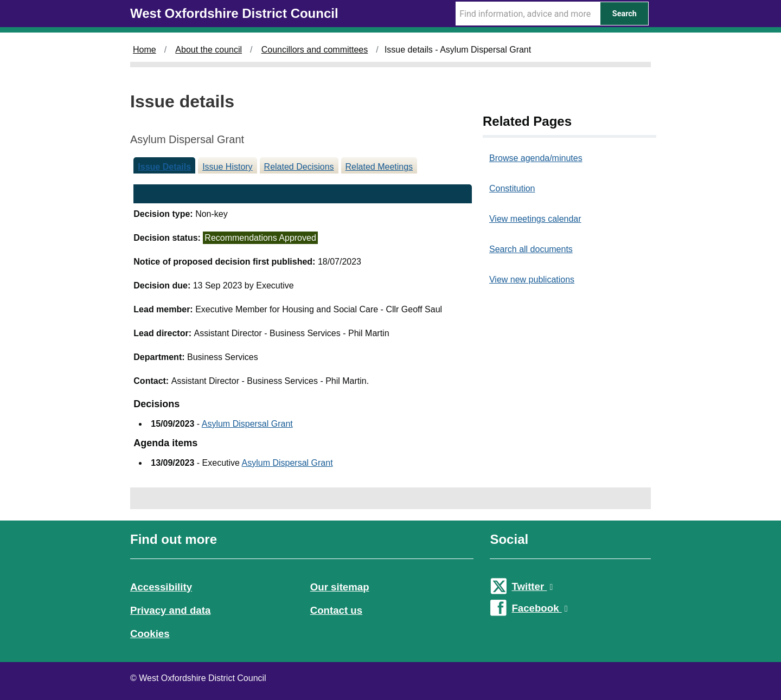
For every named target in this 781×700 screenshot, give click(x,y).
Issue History (227, 167)
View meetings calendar (535, 219)
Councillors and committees (315, 50)
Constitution (512, 188)
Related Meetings (379, 167)
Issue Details (164, 167)
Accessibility (161, 587)
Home (145, 50)
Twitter (532, 586)
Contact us (336, 610)
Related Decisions (299, 167)
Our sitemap (340, 587)
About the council (209, 50)
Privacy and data (170, 610)
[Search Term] (528, 14)
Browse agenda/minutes (536, 158)
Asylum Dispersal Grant (247, 424)
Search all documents (531, 249)
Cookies (150, 634)
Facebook (539, 608)
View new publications (532, 280)
